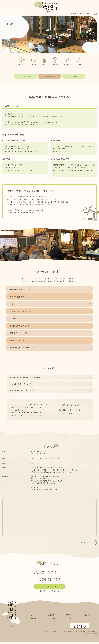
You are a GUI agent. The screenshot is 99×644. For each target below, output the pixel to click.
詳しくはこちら (88, 543)
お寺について (22, 61)
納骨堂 (44, 61)
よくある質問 (67, 61)
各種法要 (33, 61)
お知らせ (34, 618)
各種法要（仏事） (52, 76)
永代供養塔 (55, 61)
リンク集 (78, 61)
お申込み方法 (28, 76)
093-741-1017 (70, 410)
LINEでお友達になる (49, 587)
